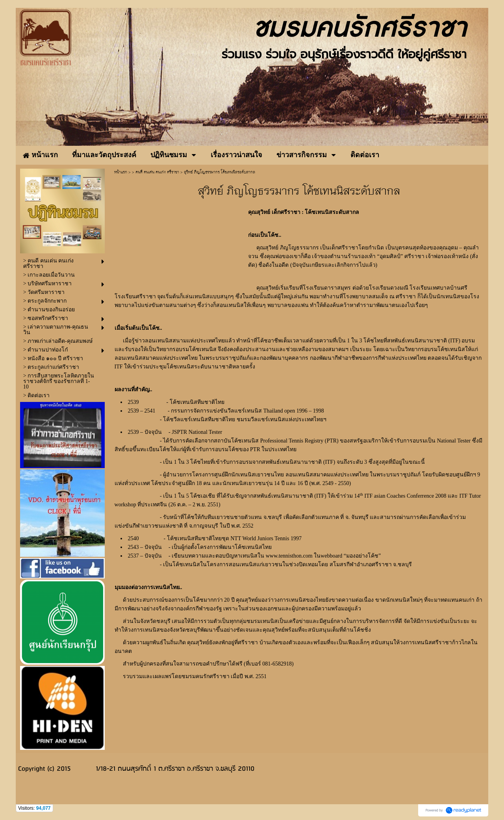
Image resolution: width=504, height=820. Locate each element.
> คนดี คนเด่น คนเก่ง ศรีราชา (156, 172)
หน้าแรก (121, 172)
